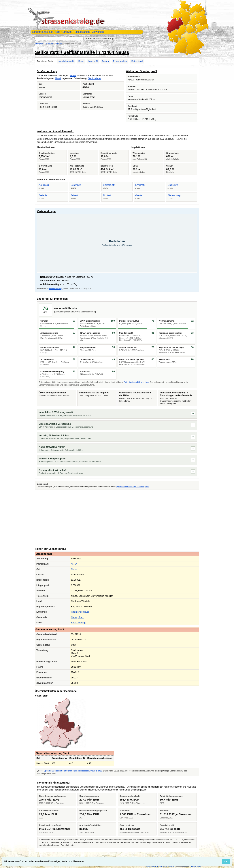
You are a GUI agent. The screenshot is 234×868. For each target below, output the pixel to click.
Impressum (152, 866)
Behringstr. (76, 185)
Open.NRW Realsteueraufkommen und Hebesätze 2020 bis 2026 (73, 771)
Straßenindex (167, 866)
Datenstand (137, 61)
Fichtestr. (108, 195)
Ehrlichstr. (140, 185)
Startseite (39, 44)
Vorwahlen (98, 32)
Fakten (105, 61)
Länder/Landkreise (43, 32)
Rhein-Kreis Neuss (48, 107)
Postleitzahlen (82, 32)
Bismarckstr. (109, 185)
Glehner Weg (174, 195)
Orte (58, 32)
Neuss (59, 44)
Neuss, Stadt (89, 97)
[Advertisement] (117, 518)
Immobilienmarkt (66, 61)
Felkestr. (75, 195)
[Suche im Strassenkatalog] (59, 38)
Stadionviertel (94, 78)
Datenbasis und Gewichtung (136, 382)
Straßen (67, 32)
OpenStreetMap (56, 289)
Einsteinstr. (173, 185)
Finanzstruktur (120, 61)
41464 (58, 78)
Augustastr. (44, 185)
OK (226, 862)
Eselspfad (43, 195)
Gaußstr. (139, 195)
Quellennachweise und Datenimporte (133, 487)
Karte (81, 61)
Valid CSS (196, 866)
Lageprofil (93, 61)
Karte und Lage (79, 623)
